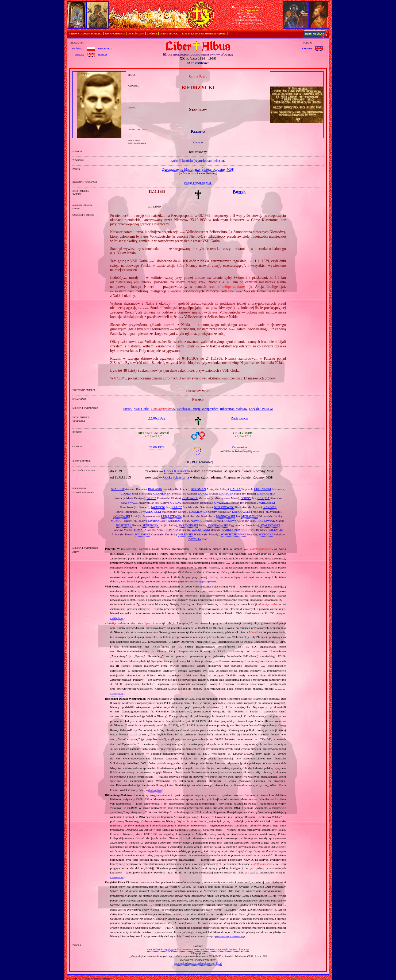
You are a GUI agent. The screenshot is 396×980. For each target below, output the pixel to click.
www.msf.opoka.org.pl (159, 949)
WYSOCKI (266, 534)
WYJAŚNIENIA (136, 34)
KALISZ (177, 507)
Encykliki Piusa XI (261, 409)
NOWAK (196, 521)
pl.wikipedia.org (195, 582)
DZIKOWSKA (266, 493)
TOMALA (140, 530)
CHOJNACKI (262, 489)
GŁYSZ (151, 498)
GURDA (176, 503)
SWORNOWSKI (218, 525)
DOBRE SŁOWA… (170, 34)
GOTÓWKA (190, 498)
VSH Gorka (142, 409)
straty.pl (245, 949)
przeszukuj (105, 48)
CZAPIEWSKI (162, 493)
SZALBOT (118, 489)
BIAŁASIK (155, 489)
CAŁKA (235, 489)
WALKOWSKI (201, 530)
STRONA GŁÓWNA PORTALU (86, 34)
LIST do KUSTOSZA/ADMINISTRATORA (204, 34)
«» (163, 409)
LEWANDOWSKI (150, 512)
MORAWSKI (249, 516)
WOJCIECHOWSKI (233, 534)
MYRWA (154, 521)
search (103, 54)
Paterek (128, 409)
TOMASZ (172, 530)
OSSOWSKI (232, 521)
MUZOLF (117, 521)
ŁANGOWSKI (241, 512)
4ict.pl (219, 963)
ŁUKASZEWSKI (172, 516)
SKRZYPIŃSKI (188, 525)
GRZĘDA (264, 498)
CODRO (126, 493)
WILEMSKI (276, 530)
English (307, 48)
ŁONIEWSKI (122, 516)
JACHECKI (158, 507)
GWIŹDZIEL (222, 503)
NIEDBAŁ (174, 521)
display (79, 54)
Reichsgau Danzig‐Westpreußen (198, 409)
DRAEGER (226, 493)
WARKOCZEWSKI (234, 530)
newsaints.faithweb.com (207, 949)
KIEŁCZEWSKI (224, 507)
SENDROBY (150, 525)
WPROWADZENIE (115, 34)
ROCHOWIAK (266, 521)
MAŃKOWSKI (226, 516)
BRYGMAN (199, 489)
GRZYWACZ (129, 503)
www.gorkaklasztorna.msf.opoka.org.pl (194, 963)
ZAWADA (195, 539)
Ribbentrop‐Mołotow (234, 409)
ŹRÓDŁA (152, 34)
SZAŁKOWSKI (270, 525)
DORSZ (203, 493)
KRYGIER (270, 507)
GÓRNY (246, 498)
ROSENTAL (124, 525)
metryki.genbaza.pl (230, 949)
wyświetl (78, 48)
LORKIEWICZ (198, 512)
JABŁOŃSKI (267, 503)
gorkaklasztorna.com (182, 949)
